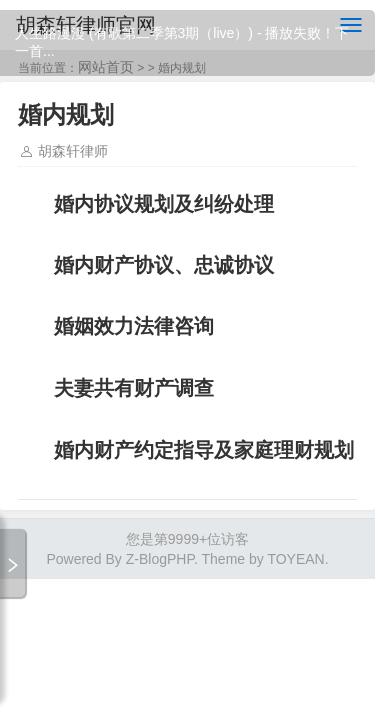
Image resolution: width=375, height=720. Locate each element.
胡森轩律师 (73, 151)
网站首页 (106, 67)
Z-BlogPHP (160, 559)
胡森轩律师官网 (86, 25)
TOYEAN (295, 559)
